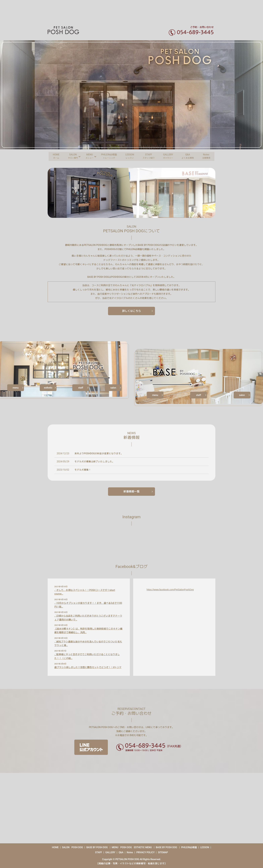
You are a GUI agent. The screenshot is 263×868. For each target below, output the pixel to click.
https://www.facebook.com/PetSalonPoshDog (170, 590)
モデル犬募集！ (83, 470)
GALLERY (170, 156)
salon (113, 388)
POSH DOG (77, 847)
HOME (53, 156)
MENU (88, 156)
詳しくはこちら (131, 311)
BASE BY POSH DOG (97, 847)
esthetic (48, 388)
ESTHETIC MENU (143, 847)
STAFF (149, 156)
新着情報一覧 (131, 491)
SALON (70, 156)
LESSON (129, 156)
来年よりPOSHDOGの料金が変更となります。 (99, 453)
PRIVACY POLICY (145, 852)
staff (81, 388)
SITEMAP (163, 852)
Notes (210, 156)
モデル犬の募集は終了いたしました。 (94, 462)
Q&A (190, 156)
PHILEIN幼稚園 (108, 156)
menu (16, 388)
